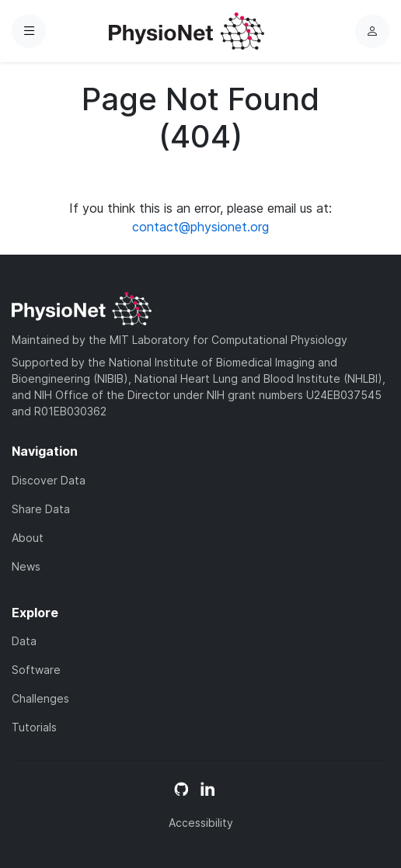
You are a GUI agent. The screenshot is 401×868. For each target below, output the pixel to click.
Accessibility (201, 823)
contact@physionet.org (200, 227)
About (28, 538)
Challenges (40, 698)
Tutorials (34, 727)
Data (24, 641)
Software (36, 670)
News (26, 566)
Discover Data (49, 480)
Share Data (41, 509)
